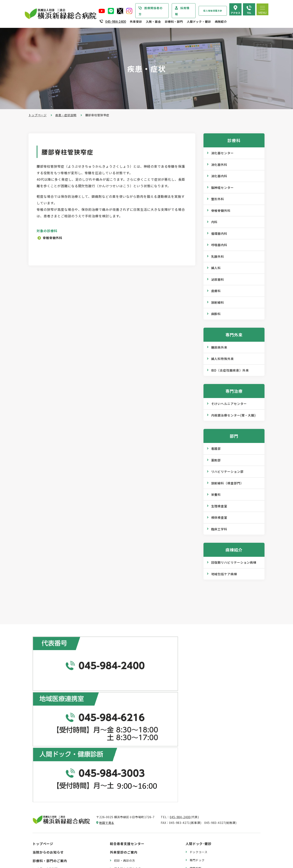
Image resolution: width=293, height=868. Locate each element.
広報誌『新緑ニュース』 (206, 756)
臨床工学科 (219, 529)
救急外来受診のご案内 (129, 754)
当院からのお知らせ (48, 713)
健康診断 (196, 729)
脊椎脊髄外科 (54, 238)
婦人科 (216, 268)
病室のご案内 (123, 821)
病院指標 (43, 840)
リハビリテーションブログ (208, 780)
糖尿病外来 (219, 347)
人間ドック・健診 (199, 22)
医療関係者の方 (151, 11)
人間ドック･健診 (199, 705)
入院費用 (120, 829)
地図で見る (107, 684)
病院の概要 (44, 756)
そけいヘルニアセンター (229, 404)
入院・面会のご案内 (125, 797)
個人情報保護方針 (213, 11)
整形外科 (218, 199)
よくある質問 (199, 815)
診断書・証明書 (125, 770)
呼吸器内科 (219, 245)
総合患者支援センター (127, 705)
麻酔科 (216, 314)
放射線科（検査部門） (227, 483)
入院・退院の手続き (128, 805)
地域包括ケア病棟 (224, 574)
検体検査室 (219, 517)
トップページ (38, 115)
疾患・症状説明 (66, 115)
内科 (214, 222)
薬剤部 (216, 460)
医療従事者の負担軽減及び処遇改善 (61, 805)
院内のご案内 (199, 799)
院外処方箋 (121, 762)
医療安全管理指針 (49, 773)
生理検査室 (219, 506)
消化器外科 (219, 165)
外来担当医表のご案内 (129, 737)
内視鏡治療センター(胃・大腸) (234, 415)
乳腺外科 (218, 256)
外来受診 (136, 22)
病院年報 (43, 832)
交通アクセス (199, 807)
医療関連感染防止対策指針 (55, 781)
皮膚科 (216, 291)
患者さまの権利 (47, 789)
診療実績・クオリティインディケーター (64, 824)
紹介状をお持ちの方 (128, 729)
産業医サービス (200, 737)
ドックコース (199, 713)
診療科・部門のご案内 (50, 721)
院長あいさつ (46, 748)
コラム (194, 772)
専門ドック (197, 721)
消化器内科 (219, 176)
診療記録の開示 (125, 778)
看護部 (216, 449)
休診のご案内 (123, 746)
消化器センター (222, 153)
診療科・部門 (174, 22)
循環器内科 (219, 233)
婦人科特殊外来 (222, 359)
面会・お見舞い (125, 838)
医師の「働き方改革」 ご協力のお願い (140, 786)
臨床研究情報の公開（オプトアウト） (62, 848)
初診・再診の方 (125, 721)
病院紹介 (221, 22)
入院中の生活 (123, 813)
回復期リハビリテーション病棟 (234, 562)
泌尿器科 (218, 279)
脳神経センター (222, 188)
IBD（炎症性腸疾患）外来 (230, 370)
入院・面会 (153, 22)
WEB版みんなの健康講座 (207, 764)
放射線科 (218, 302)
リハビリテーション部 (227, 472)
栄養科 (216, 494)
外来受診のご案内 (124, 713)
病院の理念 (44, 765)
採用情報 (182, 11)
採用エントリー (200, 834)
